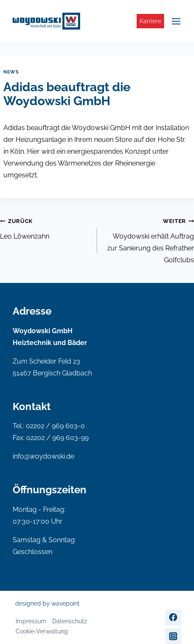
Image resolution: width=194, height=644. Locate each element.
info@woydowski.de (43, 456)
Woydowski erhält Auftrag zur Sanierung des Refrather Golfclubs (149, 239)
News (11, 72)
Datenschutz (70, 621)
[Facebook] (173, 617)
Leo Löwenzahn (45, 228)
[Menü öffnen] (175, 21)
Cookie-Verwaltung (42, 631)
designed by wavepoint (47, 603)
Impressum (31, 621)
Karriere (150, 21)
